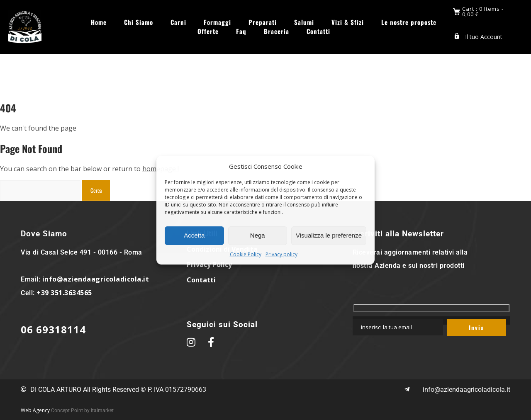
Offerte (208, 31)
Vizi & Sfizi (348, 22)
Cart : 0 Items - (483, 12)
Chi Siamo (139, 22)
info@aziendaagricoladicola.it (96, 279)
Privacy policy (281, 254)
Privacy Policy (209, 265)
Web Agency (35, 410)
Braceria (276, 31)
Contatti (318, 31)
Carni (178, 22)
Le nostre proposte (409, 22)
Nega (258, 235)
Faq (241, 31)
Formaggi (217, 22)
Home (99, 22)
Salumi (304, 22)
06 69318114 (53, 329)
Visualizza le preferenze (329, 235)
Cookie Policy (246, 254)
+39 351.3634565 (64, 293)
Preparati (263, 22)
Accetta (194, 235)
